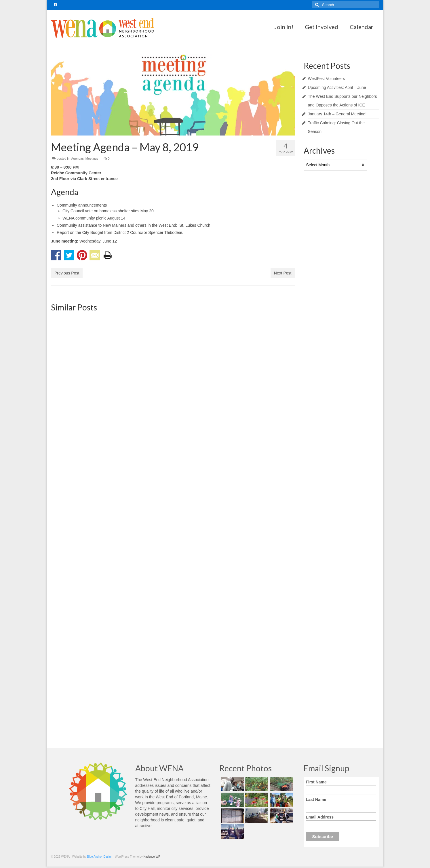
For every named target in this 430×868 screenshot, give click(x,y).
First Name (316, 782)
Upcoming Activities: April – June (337, 87)
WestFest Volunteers (327, 79)
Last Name (316, 800)
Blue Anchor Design (100, 857)
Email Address (320, 817)
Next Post (283, 273)
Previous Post (67, 273)
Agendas (77, 159)
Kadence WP (152, 857)
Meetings (92, 159)
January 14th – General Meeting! (337, 114)
